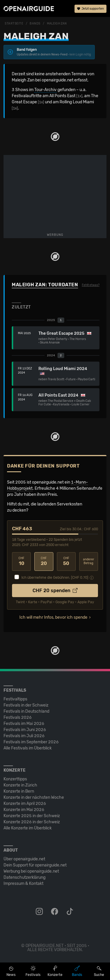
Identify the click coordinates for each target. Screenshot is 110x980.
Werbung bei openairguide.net (31, 871)
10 (21, 561)
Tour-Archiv (45, 90)
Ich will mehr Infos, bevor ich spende (53, 617)
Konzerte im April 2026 (25, 804)
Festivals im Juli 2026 (24, 736)
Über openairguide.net (24, 859)
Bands (35, 24)
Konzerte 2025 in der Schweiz (32, 816)
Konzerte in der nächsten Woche (34, 797)
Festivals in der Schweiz (26, 705)
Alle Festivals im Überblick (28, 748)
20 (44, 561)
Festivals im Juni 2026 (25, 730)
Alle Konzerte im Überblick (28, 828)
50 (66, 561)
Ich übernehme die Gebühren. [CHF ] (55, 578)
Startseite (14, 24)
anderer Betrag (89, 561)
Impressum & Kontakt (23, 884)
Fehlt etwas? (91, 285)
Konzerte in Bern (19, 791)
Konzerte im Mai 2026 (24, 810)
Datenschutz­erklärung (24, 877)
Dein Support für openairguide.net (35, 865)
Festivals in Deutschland (26, 711)
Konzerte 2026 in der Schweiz (32, 822)
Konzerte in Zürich (20, 785)
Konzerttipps (15, 779)
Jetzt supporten (90, 9)
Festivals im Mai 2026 (24, 724)
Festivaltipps (15, 699)
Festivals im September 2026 (31, 742)
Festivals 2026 (18, 717)
